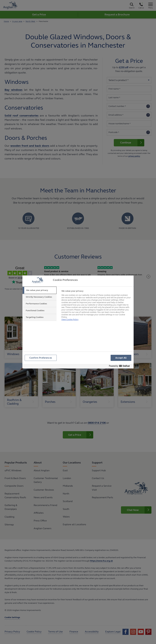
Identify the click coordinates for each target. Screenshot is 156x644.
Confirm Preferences (41, 358)
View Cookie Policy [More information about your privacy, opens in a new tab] (70, 316)
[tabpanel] (96, 305)
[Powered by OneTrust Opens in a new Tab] (121, 367)
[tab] (39, 290)
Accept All (121, 358)
